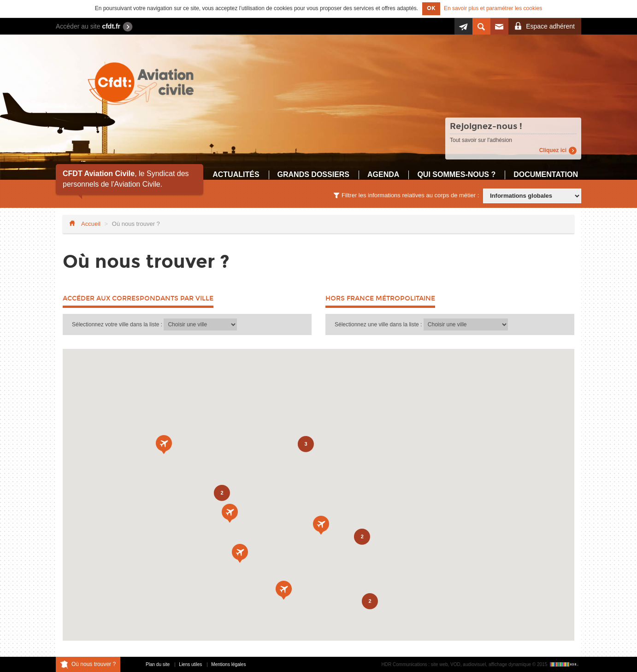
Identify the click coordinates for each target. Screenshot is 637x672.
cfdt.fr (111, 26)
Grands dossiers (313, 174)
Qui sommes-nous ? (456, 174)
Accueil (91, 224)
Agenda (383, 174)
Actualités (236, 174)
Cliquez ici (553, 150)
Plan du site (158, 664)
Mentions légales (228, 664)
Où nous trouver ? (94, 664)
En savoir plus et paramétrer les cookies (493, 8)
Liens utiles (190, 664)
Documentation (546, 174)
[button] (240, 553)
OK (431, 8)
